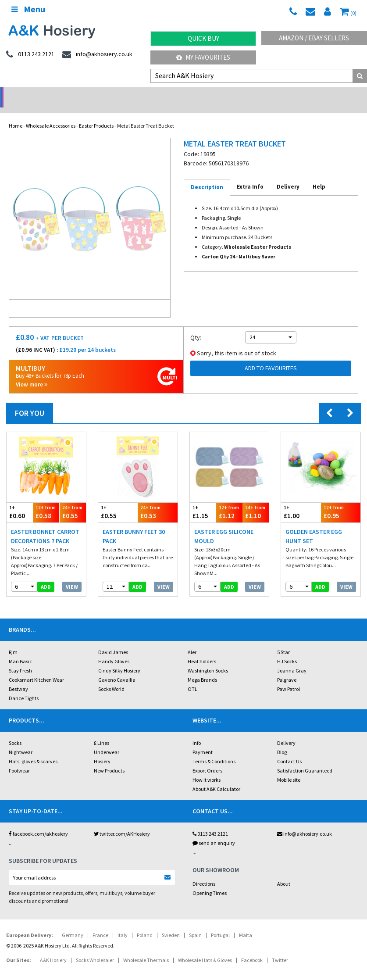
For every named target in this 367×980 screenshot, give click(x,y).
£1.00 (301, 501)
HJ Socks (287, 650)
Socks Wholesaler (95, 949)
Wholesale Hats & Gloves (205, 949)
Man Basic (20, 650)
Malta (246, 924)
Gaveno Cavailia (117, 668)
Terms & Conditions (214, 750)
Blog (282, 741)
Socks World (111, 678)
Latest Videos (321, 95)
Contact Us (289, 750)
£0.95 (341, 501)
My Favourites (203, 57)
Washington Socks (208, 659)
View (72, 575)
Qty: (196, 326)
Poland (145, 924)
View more (32, 373)
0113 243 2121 (210, 822)
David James (113, 641)
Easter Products (96, 114)
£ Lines (102, 731)
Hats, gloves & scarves (33, 750)
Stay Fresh (20, 659)
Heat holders (202, 650)
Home (16, 114)
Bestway (18, 678)
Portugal (220, 924)
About (284, 872)
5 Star (283, 641)
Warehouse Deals (230, 95)
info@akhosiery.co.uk (305, 822)
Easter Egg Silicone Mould (224, 525)
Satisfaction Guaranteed (305, 759)
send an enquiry (214, 832)
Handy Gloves (114, 650)
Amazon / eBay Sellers (314, 38)
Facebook (252, 949)
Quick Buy (203, 38)
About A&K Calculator (216, 778)
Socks (15, 731)
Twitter (280, 949)
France (100, 924)
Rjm (13, 641)
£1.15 (203, 501)
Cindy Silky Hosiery (119, 659)
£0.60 (20, 501)
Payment (203, 741)
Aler (192, 641)
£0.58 (46, 501)
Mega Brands (202, 668)
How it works (207, 768)
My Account (137, 95)
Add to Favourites (271, 357)
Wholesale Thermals (146, 949)
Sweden (171, 924)
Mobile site (289, 768)
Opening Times (210, 882)
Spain (195, 924)
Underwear (107, 741)
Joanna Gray (292, 659)
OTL (192, 678)
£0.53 (157, 501)
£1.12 (229, 501)
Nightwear (21, 741)
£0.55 (73, 501)
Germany (73, 924)
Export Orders (207, 759)
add (46, 575)
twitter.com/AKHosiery (122, 822)
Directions (204, 872)
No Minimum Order (46, 95)
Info (197, 731)
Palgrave (287, 668)
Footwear (19, 759)
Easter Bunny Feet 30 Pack (134, 525)
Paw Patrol (289, 678)
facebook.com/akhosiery (38, 822)
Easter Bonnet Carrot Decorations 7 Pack (45, 525)
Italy (123, 924)
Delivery (286, 731)
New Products (109, 759)
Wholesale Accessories (51, 114)
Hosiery (102, 750)
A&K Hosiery (53, 949)
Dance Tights (24, 687)
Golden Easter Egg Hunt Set (314, 525)
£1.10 (256, 501)
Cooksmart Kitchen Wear (36, 668)
